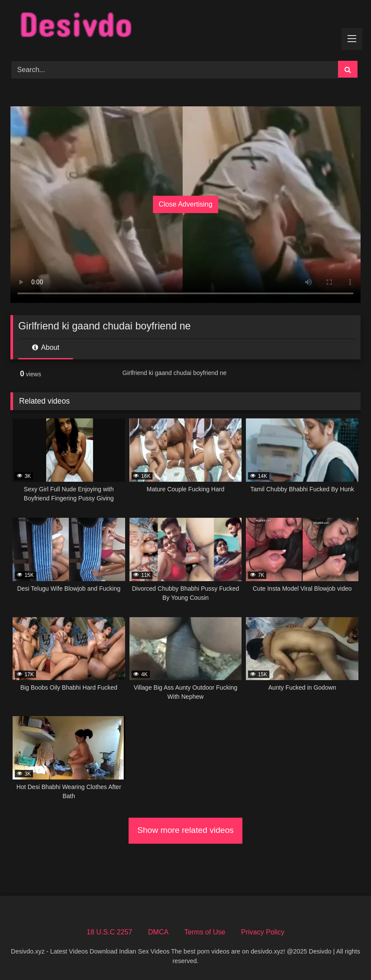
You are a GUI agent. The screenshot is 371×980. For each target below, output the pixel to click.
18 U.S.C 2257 (109, 932)
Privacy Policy (263, 932)
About (46, 347)
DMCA (158, 932)
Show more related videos (185, 830)
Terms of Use (205, 932)
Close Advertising (185, 204)
